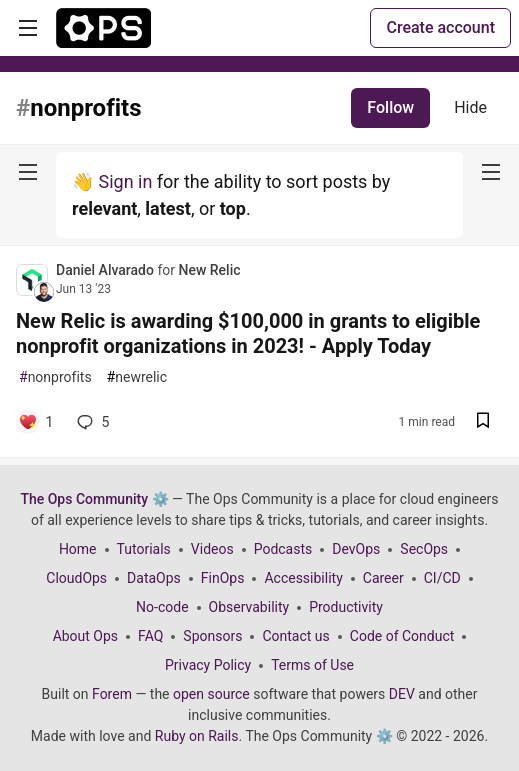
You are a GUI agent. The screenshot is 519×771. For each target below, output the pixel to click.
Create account (440, 27)
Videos (212, 549)
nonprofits (55, 377)
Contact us (295, 636)
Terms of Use (312, 665)
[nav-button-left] (28, 172)
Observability (249, 607)
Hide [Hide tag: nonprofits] (470, 107)
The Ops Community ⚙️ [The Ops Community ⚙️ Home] (94, 499)
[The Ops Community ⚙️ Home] (103, 28)
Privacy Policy (208, 665)
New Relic (209, 270)
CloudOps (76, 578)
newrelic (137, 377)
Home (78, 549)
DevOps (356, 549)
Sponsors (212, 636)
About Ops (85, 636)
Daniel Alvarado (106, 270)
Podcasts (283, 549)
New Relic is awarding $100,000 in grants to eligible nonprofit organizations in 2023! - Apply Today (248, 333)
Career (383, 578)
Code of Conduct (402, 636)
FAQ (150, 636)
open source (211, 694)
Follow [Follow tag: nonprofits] (390, 107)
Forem (112, 694)
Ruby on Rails (197, 736)
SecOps (424, 549)
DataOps (154, 578)
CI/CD (442, 578)
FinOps (223, 578)
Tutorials (144, 549)
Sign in (125, 181)
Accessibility (303, 578)
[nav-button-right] (491, 172)
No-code (162, 607)
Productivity (346, 607)
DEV (402, 694)
